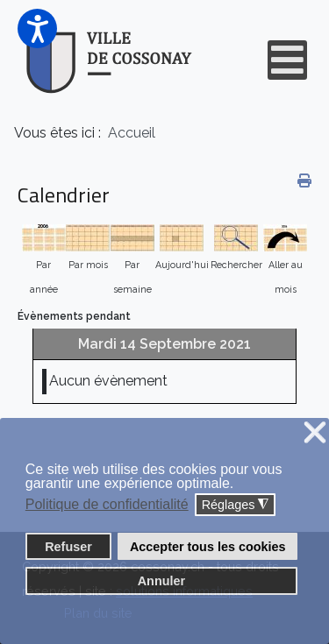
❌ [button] (315, 433)
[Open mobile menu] (287, 60)
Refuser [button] (68, 547)
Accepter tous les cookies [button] (208, 547)
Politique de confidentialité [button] (107, 504)
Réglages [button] (236, 505)
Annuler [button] (161, 581)
